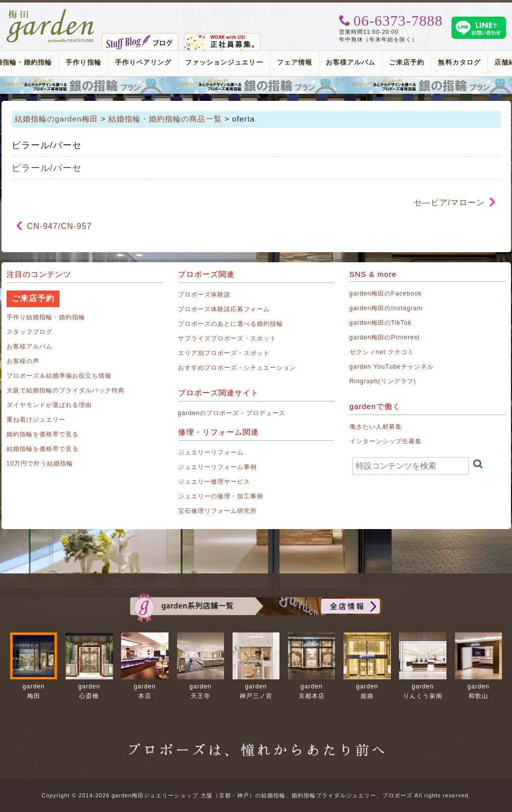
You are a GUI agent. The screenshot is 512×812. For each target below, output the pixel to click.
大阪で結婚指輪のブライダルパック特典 (66, 390)
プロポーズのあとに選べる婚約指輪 (231, 324)
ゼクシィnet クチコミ (382, 352)
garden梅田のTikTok (381, 323)
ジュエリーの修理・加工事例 (221, 496)
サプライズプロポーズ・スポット (227, 338)
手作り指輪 (83, 62)
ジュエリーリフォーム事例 (218, 467)
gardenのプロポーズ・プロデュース (232, 413)
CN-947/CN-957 (60, 226)
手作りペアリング (143, 62)
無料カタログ (459, 62)
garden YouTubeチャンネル (392, 367)
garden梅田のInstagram (386, 308)
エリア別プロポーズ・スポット (224, 353)
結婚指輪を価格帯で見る (43, 449)
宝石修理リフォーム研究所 (218, 511)
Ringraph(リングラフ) (383, 381)
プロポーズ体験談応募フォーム (224, 309)
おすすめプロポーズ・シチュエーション (237, 368)
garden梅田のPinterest (385, 337)
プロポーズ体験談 (204, 295)
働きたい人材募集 (376, 427)
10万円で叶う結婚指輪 (40, 463)
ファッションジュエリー (224, 62)
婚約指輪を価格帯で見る (43, 434)
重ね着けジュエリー (36, 420)
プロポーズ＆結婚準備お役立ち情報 (59, 376)
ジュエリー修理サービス (214, 482)
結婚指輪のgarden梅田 (56, 119)
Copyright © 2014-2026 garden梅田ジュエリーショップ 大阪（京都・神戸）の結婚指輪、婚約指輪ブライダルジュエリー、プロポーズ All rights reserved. (256, 795)
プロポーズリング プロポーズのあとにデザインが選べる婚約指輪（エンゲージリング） (256, 85)
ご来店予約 (407, 62)
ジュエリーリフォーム (211, 452)
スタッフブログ (30, 332)
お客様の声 (23, 361)
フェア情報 (295, 62)
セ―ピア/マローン (449, 202)
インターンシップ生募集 (386, 441)
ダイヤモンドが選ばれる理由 (49, 405)
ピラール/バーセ (47, 168)
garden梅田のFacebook (386, 294)
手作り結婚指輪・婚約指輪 (46, 317)
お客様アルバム (351, 62)
